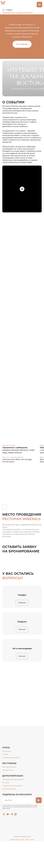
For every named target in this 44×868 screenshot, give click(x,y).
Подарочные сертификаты (12, 786)
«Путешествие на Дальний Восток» (18, 13)
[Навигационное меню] (39, 5)
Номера (5, 754)
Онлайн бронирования (11, 758)
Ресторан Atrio (8, 770)
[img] (19, 732)
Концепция (7, 751)
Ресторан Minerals (9, 767)
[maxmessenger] (15, 814)
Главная (7, 10)
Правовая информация (22, 837)
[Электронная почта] (8, 814)
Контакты (6, 783)
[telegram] (12, 814)
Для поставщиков (9, 789)
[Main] (4, 814)
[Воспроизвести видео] (22, 189)
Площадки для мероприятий (13, 780)
